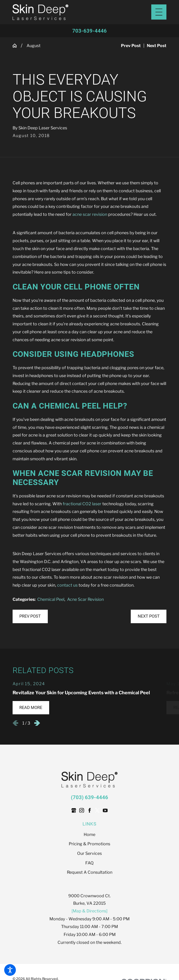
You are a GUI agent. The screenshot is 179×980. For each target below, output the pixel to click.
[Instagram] (82, 811)
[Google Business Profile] (74, 811)
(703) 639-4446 (89, 798)
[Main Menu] (159, 12)
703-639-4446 (89, 31)
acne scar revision (90, 215)
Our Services (89, 854)
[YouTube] (105, 811)
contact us (67, 586)
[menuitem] (90, 835)
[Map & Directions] (89, 911)
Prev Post (30, 617)
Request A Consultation (90, 873)
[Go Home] (17, 46)
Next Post (149, 617)
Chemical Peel (51, 600)
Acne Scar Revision (85, 600)
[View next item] (37, 724)
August (34, 46)
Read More (31, 708)
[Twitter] (97, 811)
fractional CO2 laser (82, 504)
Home (89, 835)
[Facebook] (90, 811)
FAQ (89, 863)
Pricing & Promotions (89, 844)
